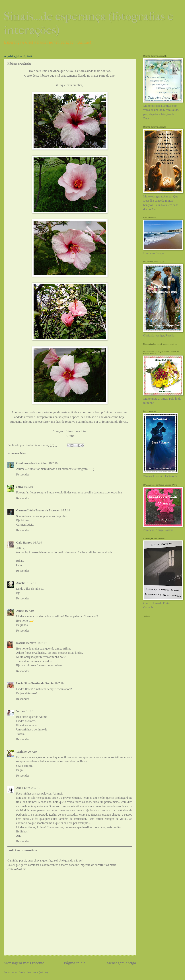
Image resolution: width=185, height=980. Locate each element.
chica (19, 487)
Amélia (21, 583)
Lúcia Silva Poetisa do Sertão (35, 683)
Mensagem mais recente (24, 963)
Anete (20, 611)
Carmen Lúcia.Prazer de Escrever (38, 510)
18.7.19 (42, 643)
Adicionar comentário (23, 850)
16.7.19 (53, 463)
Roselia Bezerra (26, 643)
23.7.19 (36, 788)
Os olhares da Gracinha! (32, 463)
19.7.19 (59, 683)
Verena (21, 711)
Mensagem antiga (121, 963)
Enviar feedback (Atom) (33, 972)
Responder (23, 474)
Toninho (21, 752)
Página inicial (75, 963)
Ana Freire (23, 788)
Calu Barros (24, 543)
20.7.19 (32, 752)
